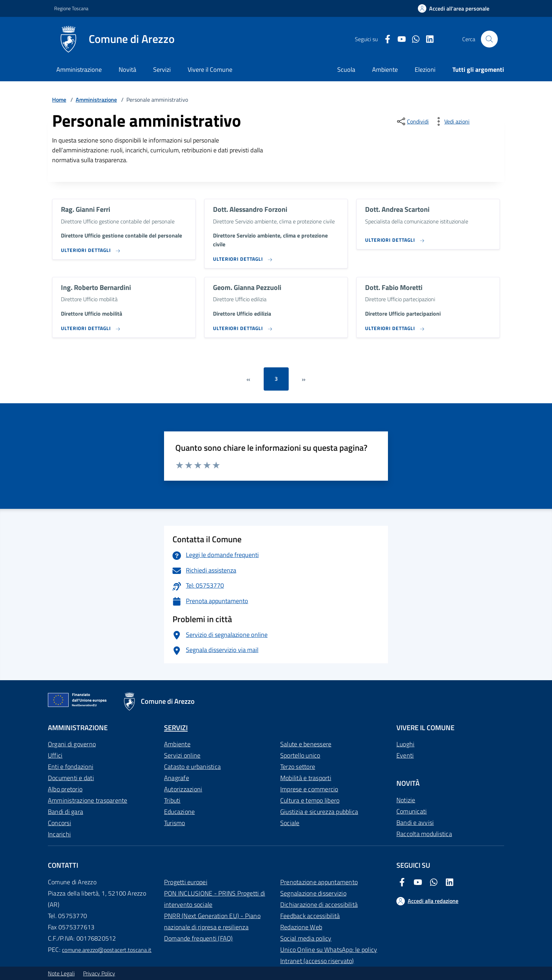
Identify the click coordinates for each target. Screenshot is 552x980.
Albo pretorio (65, 789)
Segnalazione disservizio (313, 893)
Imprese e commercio (309, 789)
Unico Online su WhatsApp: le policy (329, 950)
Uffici (55, 755)
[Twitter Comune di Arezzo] (413, 39)
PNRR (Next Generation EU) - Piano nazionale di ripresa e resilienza (212, 921)
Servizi (162, 69)
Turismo (175, 823)
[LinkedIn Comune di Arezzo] (427, 39)
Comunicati (412, 811)
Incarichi (59, 834)
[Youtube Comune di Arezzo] (399, 39)
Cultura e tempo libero (310, 800)
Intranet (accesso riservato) (317, 961)
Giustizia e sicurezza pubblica (319, 812)
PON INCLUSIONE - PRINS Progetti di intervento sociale (215, 899)
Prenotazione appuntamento (319, 882)
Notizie (406, 800)
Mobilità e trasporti (306, 778)
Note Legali (61, 973)
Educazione (179, 812)
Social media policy (306, 938)
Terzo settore (298, 767)
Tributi (172, 800)
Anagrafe (177, 778)
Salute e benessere (306, 744)
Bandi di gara (65, 812)
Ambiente (177, 744)
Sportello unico (300, 755)
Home (59, 100)
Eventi (405, 755)
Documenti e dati (71, 778)
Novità (127, 69)
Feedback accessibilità (310, 916)
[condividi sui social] (412, 121)
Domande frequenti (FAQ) (199, 938)
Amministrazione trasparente (87, 800)
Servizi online (182, 755)
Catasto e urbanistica (192, 767)
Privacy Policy (99, 973)
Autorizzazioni (183, 789)
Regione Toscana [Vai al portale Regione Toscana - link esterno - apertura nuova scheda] (71, 8)
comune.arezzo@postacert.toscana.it (107, 950)
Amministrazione (79, 69)
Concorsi (59, 823)
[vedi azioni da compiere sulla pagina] (451, 121)
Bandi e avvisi (415, 823)
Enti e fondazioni (71, 767)
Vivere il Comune (210, 69)
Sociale (290, 823)
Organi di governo (72, 744)
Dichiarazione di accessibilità (319, 905)
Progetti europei (186, 882)
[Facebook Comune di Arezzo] (385, 39)
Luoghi (405, 744)
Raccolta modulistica (424, 834)
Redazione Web (301, 927)
